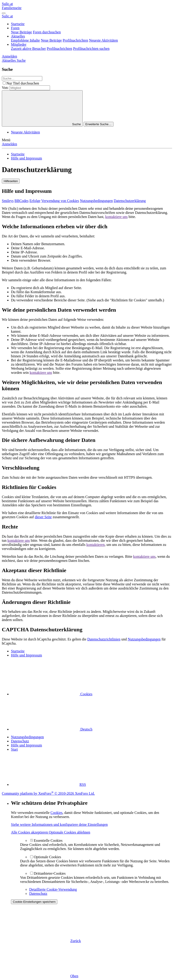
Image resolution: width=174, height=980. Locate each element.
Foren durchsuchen (47, 32)
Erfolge (35, 201)
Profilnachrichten (75, 40)
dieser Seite (43, 517)
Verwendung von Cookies (60, 201)
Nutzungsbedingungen (96, 201)
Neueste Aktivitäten (104, 40)
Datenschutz (20, 741)
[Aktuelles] (9, 60)
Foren (15, 28)
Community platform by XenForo (48, 793)
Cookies (52, 694)
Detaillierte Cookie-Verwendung (53, 889)
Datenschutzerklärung (130, 201)
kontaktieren (95, 545)
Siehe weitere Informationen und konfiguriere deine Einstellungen (59, 825)
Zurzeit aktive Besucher (28, 49)
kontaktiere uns (116, 217)
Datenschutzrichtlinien (104, 639)
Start (14, 749)
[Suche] (21, 60)
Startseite (18, 24)
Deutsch (52, 729)
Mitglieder (19, 44)
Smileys (8, 201)
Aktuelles (18, 36)
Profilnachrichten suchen (91, 49)
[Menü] (4, 13)
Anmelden (9, 144)
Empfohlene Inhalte (25, 40)
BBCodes (22, 201)
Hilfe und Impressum (26, 745)
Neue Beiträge (21, 32)
